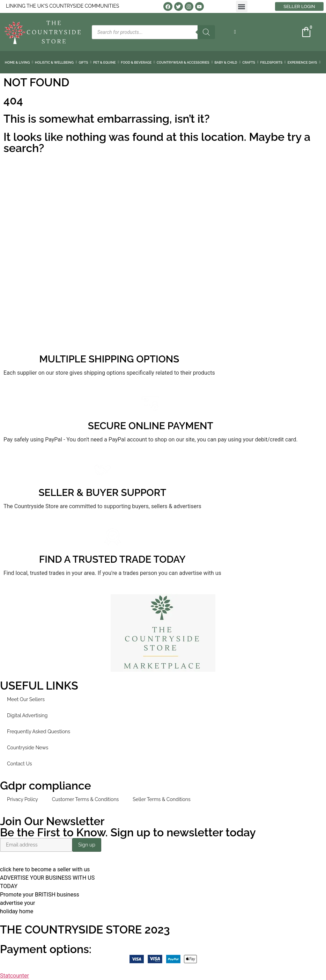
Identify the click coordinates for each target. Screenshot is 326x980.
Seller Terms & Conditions (161, 799)
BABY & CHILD (227, 62)
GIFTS (85, 62)
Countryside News (28, 748)
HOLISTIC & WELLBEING (56, 62)
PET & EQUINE (106, 62)
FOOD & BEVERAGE (138, 62)
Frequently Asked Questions (39, 732)
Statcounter (14, 976)
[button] (242, 6)
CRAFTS (250, 62)
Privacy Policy (23, 799)
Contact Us (19, 764)
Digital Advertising (27, 715)
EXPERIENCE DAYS (304, 62)
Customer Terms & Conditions (85, 799)
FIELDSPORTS (273, 62)
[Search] (206, 32)
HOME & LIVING (19, 62)
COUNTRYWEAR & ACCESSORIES (185, 62)
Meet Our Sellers (26, 699)
